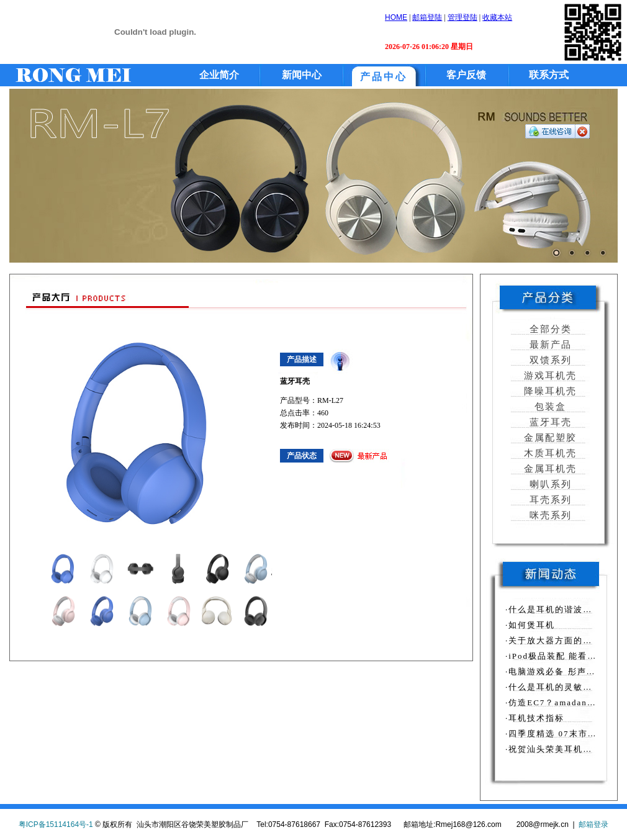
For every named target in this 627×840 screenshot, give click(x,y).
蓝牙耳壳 (549, 422)
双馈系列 (549, 360)
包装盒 (549, 407)
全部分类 (549, 329)
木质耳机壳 (549, 453)
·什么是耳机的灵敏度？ (553, 687)
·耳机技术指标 (535, 718)
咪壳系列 (549, 515)
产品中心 (384, 77)
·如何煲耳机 (530, 625)
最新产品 (549, 345)
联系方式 (549, 75)
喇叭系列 (549, 484)
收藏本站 (497, 17)
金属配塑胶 (549, 438)
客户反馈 (466, 75)
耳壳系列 (549, 500)
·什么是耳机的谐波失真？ (558, 609)
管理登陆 (462, 17)
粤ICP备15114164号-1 (56, 824)
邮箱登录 (593, 824)
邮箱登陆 (427, 17)
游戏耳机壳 (549, 376)
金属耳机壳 (549, 469)
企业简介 (219, 75)
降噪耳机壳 (549, 391)
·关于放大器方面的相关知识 (563, 640)
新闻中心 (302, 75)
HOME (396, 17)
